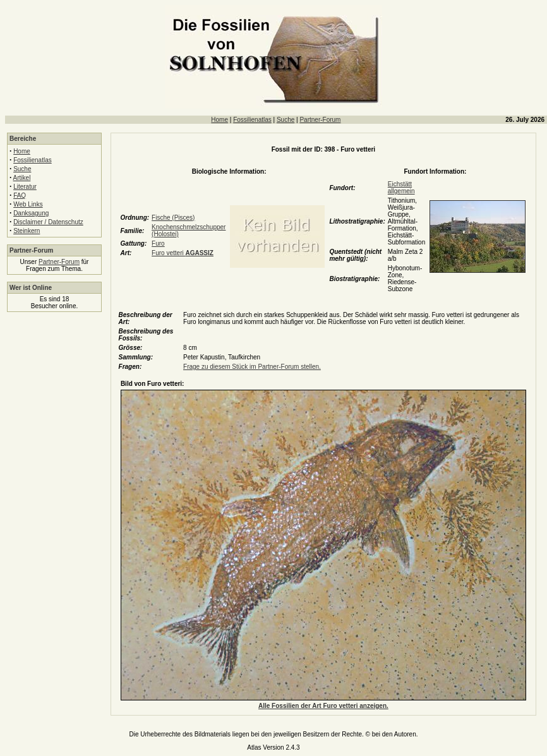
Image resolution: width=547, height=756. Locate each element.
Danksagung (31, 213)
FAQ (20, 195)
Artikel (22, 178)
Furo (158, 243)
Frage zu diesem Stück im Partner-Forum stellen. (252, 367)
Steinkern (27, 231)
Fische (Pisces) (173, 218)
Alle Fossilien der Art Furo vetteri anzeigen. (323, 706)
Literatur (25, 187)
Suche (286, 120)
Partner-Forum (320, 120)
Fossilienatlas (252, 120)
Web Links (28, 204)
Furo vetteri (183, 253)
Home (219, 120)
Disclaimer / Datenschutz (48, 222)
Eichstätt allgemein (401, 188)
